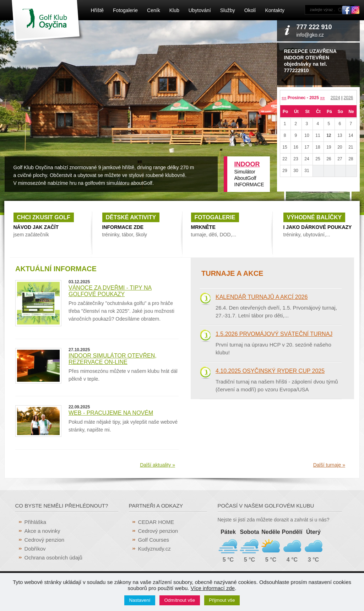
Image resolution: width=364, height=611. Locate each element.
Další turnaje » (329, 465)
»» (322, 98)
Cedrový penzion (45, 540)
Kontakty (275, 10)
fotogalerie (215, 217)
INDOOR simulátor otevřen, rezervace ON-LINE (113, 359)
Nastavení (140, 600)
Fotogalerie (125, 10)
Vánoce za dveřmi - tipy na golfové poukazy (110, 291)
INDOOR (247, 164)
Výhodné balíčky (314, 217)
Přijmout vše (222, 600)
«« (284, 98)
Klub (174, 10)
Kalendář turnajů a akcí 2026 (262, 297)
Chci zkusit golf (44, 217)
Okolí (250, 10)
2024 (335, 98)
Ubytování (200, 10)
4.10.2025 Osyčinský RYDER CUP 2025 (270, 371)
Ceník (154, 10)
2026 (349, 98)
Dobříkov (35, 549)
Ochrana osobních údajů (53, 558)
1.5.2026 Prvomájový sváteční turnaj (274, 334)
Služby (228, 10)
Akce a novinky (42, 531)
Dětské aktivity (131, 217)
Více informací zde (213, 588)
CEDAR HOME (156, 522)
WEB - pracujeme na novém (111, 413)
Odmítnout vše (180, 600)
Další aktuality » (157, 465)
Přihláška (36, 522)
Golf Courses (154, 540)
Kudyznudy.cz (154, 549)
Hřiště (97, 10)
